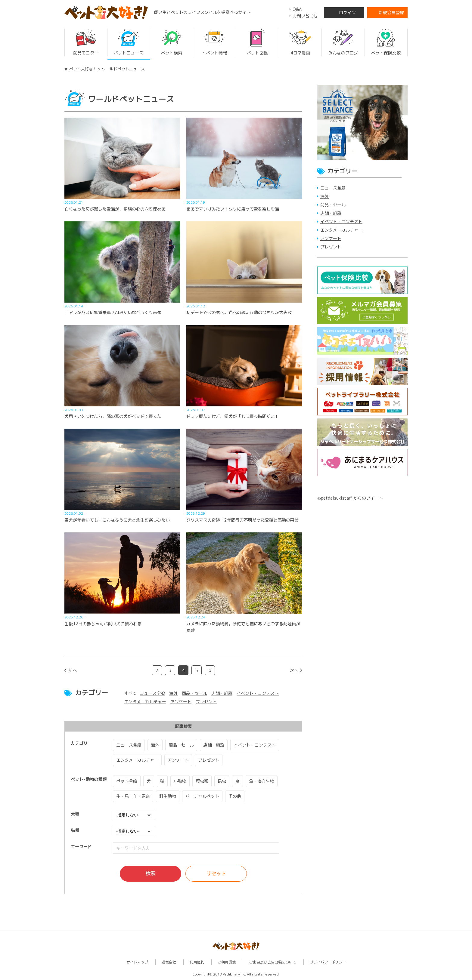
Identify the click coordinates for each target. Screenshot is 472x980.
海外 (173, 693)
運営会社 (169, 962)
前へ (73, 670)
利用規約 (197, 962)
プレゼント (206, 702)
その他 (235, 796)
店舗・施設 (222, 693)
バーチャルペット (202, 796)
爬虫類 (202, 781)
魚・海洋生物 (262, 781)
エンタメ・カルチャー (145, 702)
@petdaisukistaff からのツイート (350, 498)
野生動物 (168, 796)
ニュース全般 (152, 693)
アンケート (181, 702)
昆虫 (222, 781)
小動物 (180, 781)
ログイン (347, 12)
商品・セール (194, 693)
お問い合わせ (305, 16)
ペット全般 (127, 781)
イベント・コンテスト (258, 693)
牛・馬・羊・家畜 (133, 796)
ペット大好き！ (83, 69)
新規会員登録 (391, 12)
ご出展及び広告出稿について (273, 962)
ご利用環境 (227, 962)
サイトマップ (137, 962)
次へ (294, 670)
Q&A (297, 9)
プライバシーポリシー (328, 962)
